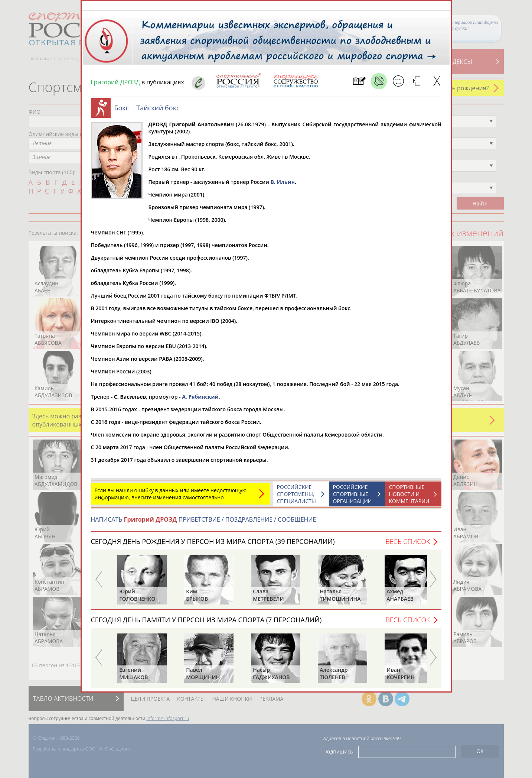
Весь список (408, 545)
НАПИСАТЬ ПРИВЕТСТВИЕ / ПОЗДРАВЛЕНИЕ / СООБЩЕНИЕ (204, 523)
